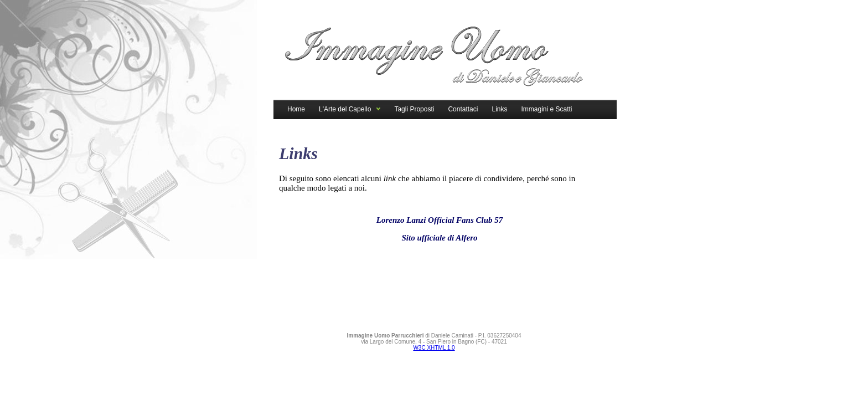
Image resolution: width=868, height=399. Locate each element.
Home (296, 109)
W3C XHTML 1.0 (434, 348)
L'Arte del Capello (345, 109)
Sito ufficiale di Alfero (439, 238)
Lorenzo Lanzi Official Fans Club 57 (440, 220)
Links (499, 109)
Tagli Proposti (414, 109)
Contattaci (463, 109)
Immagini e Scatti (546, 109)
